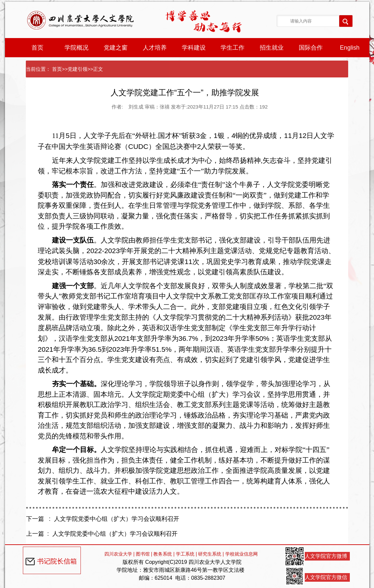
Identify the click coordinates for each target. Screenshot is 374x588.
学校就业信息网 (241, 554)
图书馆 (143, 554)
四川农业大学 (118, 554)
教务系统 (163, 554)
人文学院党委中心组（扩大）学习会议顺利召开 (117, 519)
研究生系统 (210, 554)
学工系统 (185, 554)
